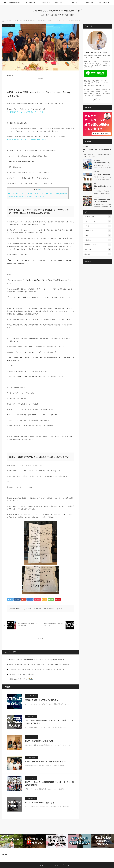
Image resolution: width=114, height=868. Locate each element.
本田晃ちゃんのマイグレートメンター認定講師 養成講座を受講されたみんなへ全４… (102, 206)
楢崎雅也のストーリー (15, 2)
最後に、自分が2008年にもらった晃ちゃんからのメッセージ (26, 197)
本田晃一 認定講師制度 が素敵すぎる (39, 741)
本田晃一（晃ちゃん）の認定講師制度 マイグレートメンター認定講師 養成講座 (36, 660)
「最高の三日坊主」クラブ (104, 2)
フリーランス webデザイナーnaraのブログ (57, 11)
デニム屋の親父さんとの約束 (102, 174)
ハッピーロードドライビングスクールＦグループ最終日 (27, 139)
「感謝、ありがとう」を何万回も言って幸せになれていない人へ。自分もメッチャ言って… (40, 665)
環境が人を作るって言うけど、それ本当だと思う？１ (46, 762)
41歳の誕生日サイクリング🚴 (102, 163)
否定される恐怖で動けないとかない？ (103, 187)
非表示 (39, 190)
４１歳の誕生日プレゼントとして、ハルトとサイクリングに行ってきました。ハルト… (102, 167)
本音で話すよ (31, 21)
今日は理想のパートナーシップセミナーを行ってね (25, 112)
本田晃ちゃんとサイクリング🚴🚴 (21, 679)
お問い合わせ (89, 2)
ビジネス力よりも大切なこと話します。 (40, 803)
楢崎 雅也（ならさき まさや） (97, 53)
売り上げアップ (59, 2)
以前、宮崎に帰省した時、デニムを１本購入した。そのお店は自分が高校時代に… (102, 179)
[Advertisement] (41, 84)
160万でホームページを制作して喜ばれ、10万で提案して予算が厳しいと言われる (49, 722)
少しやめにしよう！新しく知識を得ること (23, 674)
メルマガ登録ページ (29, 2)
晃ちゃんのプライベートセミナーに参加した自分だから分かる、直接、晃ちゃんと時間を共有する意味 (38, 194)
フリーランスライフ (44, 2)
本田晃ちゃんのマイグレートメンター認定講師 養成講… (103, 201)
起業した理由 (98, 249)
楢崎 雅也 (18, 609)
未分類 (98, 235)
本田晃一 (61, 609)
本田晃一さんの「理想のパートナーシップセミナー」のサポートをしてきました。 (37, 670)
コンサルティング (11, 21)
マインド (74, 2)
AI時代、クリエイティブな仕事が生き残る (41, 700)
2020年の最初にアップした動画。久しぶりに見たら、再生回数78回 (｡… (102, 192)
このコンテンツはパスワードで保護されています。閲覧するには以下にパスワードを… (97, 155)
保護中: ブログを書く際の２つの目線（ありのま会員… (97, 150)
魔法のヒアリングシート (98, 254)
